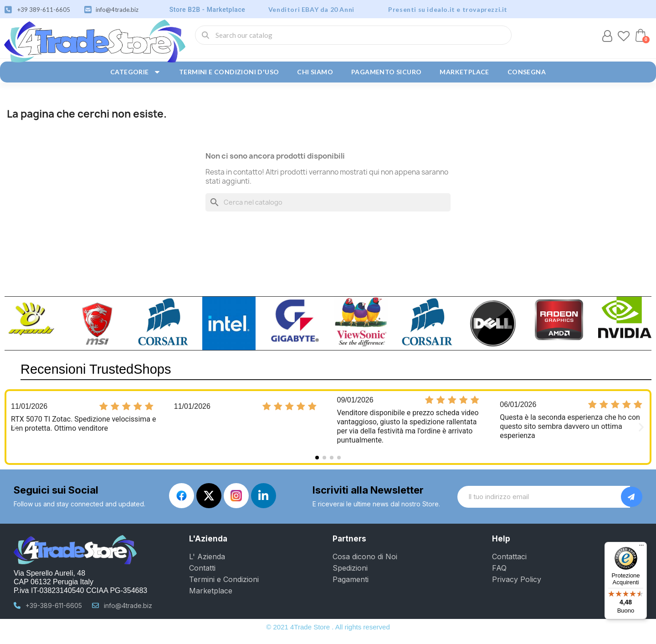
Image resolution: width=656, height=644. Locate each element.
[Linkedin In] (264, 496)
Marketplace (464, 72)
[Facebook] (182, 496)
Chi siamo (315, 72)
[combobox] (353, 35)
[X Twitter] (209, 496)
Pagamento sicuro (386, 72)
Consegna (527, 72)
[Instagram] (236, 496)
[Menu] (641, 547)
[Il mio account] (607, 36)
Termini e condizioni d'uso (229, 72)
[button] (641, 35)
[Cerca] (328, 202)
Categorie (136, 72)
